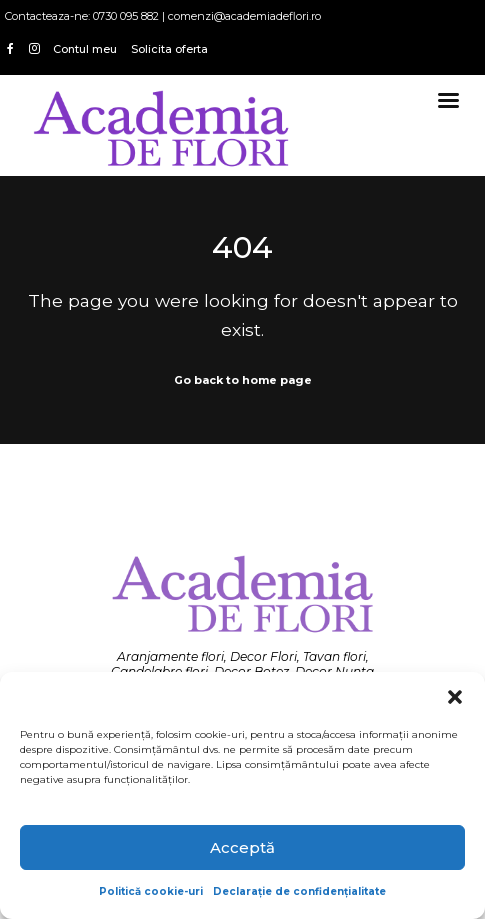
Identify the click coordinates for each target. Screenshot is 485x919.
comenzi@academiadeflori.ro (244, 16)
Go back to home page (243, 380)
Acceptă (242, 847)
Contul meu (85, 49)
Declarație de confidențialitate (299, 891)
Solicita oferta (169, 49)
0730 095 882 (126, 16)
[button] (455, 697)
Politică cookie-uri (151, 891)
